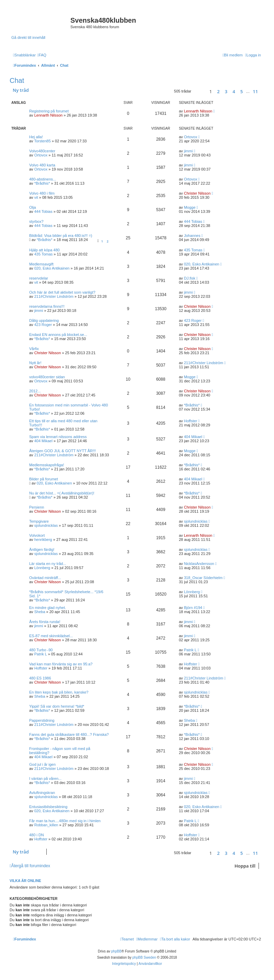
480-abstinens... (43, 179)
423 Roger (43, 325)
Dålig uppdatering (44, 320)
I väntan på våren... (45, 778)
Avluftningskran (42, 793)
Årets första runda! (45, 622)
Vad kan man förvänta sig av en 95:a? (61, 664)
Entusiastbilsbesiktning (48, 807)
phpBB (116, 951)
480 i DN (37, 835)
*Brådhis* (42, 183)
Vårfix (34, 349)
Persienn (37, 507)
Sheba (40, 612)
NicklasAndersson (199, 564)
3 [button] (226, 91)
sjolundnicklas (46, 525)
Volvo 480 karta (42, 165)
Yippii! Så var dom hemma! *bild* (57, 706)
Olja (33, 207)
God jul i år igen (42, 764)
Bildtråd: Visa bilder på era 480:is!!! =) (61, 236)
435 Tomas (44, 254)
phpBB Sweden (144, 957)
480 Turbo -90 (41, 650)
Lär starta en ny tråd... (48, 564)
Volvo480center (42, 151)
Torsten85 (42, 141)
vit (36, 197)
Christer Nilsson (197, 193)
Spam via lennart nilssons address (58, 437)
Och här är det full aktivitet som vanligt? (62, 292)
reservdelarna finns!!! (47, 306)
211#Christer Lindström (54, 296)
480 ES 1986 (40, 678)
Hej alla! (36, 137)
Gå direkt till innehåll (28, 37)
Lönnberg (42, 568)
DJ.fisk (190, 278)
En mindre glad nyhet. (48, 608)
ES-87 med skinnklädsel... (51, 636)
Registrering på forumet (49, 111)
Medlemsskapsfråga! (47, 465)
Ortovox (191, 137)
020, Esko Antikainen (52, 268)
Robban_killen (46, 825)
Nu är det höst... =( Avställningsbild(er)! (62, 493)
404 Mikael (43, 441)
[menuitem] (42, 55)
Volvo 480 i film (42, 193)
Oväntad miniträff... (45, 578)
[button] (199, 91)
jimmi (189, 151)
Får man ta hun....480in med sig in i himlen (65, 821)
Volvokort (37, 535)
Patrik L (41, 654)
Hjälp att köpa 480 (44, 250)
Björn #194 (193, 608)
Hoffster (191, 421)
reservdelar (39, 278)
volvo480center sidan (47, 377)
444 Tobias (43, 211)
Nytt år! (35, 363)
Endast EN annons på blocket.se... (58, 335)
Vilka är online (25, 881)
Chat (17, 80)
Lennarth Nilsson (49, 115)
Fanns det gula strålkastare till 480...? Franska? (69, 734)
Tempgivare (39, 521)
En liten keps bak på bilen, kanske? (59, 692)
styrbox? (36, 221)
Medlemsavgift (41, 264)
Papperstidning (42, 720)
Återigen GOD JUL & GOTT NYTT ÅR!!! (62, 451)
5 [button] (242, 91)
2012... (35, 391)
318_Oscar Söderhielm (203, 578)
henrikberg (43, 540)
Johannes (192, 236)
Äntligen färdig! (42, 549)
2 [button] (218, 91)
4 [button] (234, 91)
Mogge (190, 207)
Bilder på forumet (44, 479)
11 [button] (255, 91)
